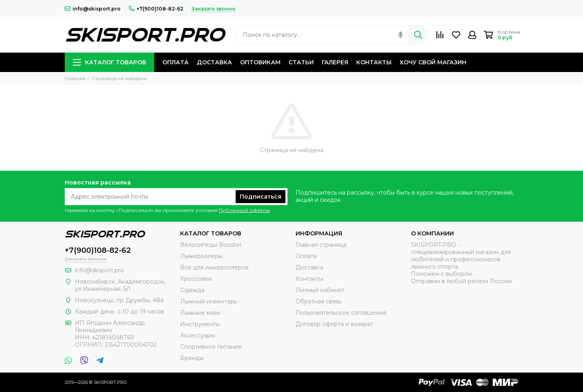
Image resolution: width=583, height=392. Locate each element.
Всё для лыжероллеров (214, 267)
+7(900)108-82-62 (156, 9)
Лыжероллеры (201, 256)
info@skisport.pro (93, 9)
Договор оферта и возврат (334, 324)
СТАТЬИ (301, 62)
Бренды (192, 358)
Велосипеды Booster (211, 245)
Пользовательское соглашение (341, 313)
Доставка (309, 267)
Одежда (192, 290)
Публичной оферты (244, 210)
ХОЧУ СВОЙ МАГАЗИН (433, 62)
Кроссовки (196, 279)
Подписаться (261, 197)
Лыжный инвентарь (209, 301)
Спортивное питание (211, 347)
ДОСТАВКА (214, 62)
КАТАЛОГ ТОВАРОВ (110, 62)
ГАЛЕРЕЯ (335, 62)
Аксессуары (198, 335)
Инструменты (200, 324)
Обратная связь (318, 301)
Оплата (306, 256)
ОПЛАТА (176, 62)
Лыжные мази (200, 313)
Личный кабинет (320, 290)
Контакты (309, 279)
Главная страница (321, 245)
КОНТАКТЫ (374, 62)
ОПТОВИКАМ (260, 62)
